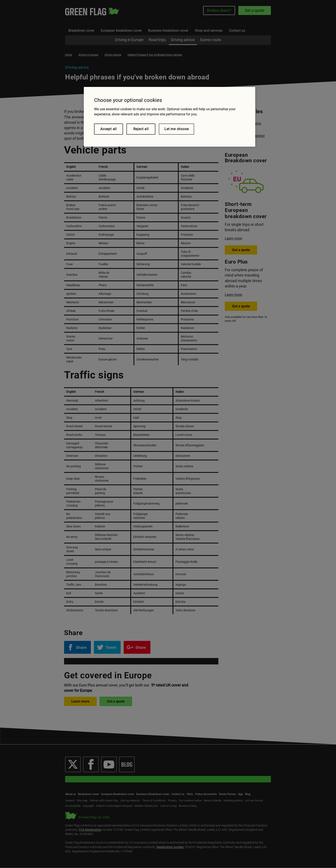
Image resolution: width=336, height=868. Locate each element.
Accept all (109, 129)
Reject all (141, 129)
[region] (169, 117)
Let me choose (176, 129)
